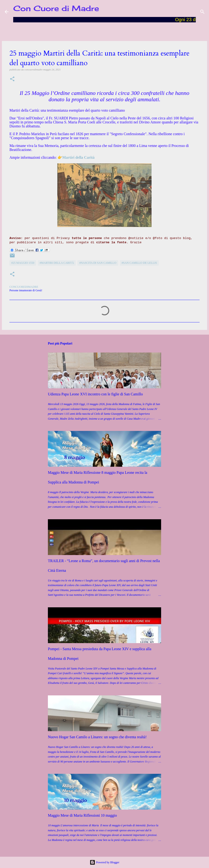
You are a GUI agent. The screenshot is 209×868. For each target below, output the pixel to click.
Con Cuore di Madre (56, 8)
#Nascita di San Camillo (98, 263)
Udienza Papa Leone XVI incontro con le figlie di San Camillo (95, 394)
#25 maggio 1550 (23, 263)
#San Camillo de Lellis (139, 263)
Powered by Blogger (104, 862)
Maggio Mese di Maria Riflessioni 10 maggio (82, 815)
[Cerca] (202, 12)
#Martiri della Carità (57, 263)
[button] (12, 79)
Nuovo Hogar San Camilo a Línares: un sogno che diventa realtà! (97, 737)
